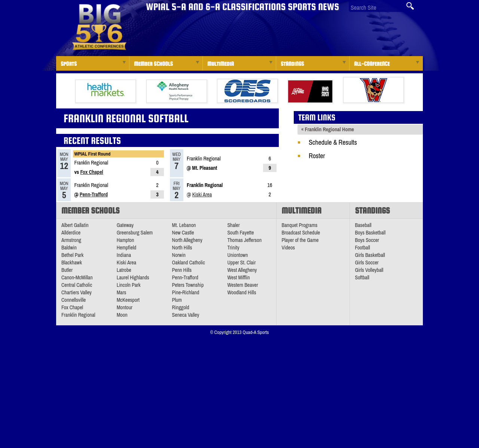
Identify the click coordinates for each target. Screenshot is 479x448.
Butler (67, 270)
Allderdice (71, 233)
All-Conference (372, 64)
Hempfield (126, 248)
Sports (69, 64)
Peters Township (188, 285)
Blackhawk (72, 263)
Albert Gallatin (75, 225)
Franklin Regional (78, 315)
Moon (122, 315)
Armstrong (71, 240)
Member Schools (153, 64)
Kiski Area (202, 194)
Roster (317, 156)
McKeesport (128, 300)
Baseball (363, 225)
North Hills (182, 248)
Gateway (125, 225)
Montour (125, 307)
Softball (362, 277)
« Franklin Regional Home (328, 129)
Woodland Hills (242, 292)
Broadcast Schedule (301, 233)
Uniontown (237, 255)
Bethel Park (72, 255)
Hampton (126, 240)
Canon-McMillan (77, 277)
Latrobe (124, 270)
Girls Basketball (370, 255)
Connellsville (74, 300)
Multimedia (221, 64)
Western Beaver (242, 285)
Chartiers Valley (77, 292)
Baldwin (69, 248)
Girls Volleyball (369, 270)
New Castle (183, 233)
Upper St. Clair (241, 263)
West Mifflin (238, 277)
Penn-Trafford (94, 194)
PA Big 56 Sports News (99, 27)
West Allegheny (242, 270)
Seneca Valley (186, 315)
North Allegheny (187, 240)
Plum (177, 300)
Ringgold (181, 307)
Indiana (124, 255)
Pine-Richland (186, 292)
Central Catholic (77, 285)
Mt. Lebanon (184, 225)
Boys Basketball (370, 233)
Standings (292, 64)
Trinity (233, 248)
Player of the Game (300, 240)
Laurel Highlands (133, 277)
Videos (289, 248)
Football (363, 248)
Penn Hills (182, 270)
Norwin (179, 255)
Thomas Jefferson (244, 240)
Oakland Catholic (189, 263)
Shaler (233, 225)
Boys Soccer (367, 240)
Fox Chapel (91, 172)
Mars (122, 292)
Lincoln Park (129, 285)
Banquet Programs (300, 225)
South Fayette (240, 233)
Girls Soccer (367, 263)
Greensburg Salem (135, 233)
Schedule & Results (333, 142)
